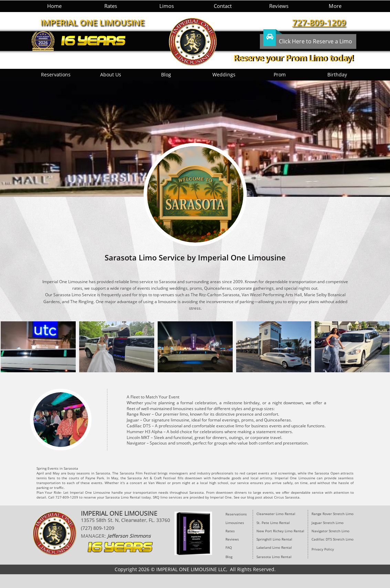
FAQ (229, 547)
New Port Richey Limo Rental (280, 531)
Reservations (236, 514)
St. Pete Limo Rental (274, 523)
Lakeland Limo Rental (274, 547)
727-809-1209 (319, 22)
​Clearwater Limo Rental (276, 514)
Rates (230, 531)
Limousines (235, 523)
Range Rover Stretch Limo (333, 514)
